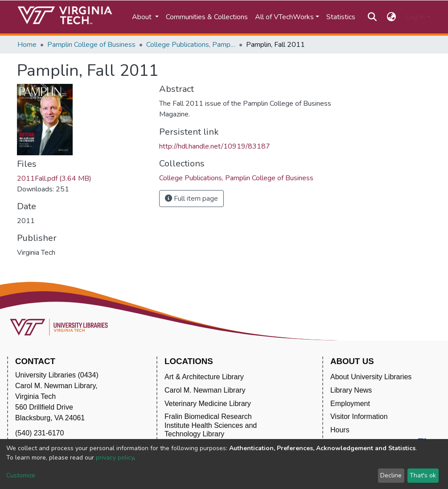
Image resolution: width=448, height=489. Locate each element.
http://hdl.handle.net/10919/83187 (215, 146)
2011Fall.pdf (54, 178)
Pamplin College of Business (91, 45)
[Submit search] (372, 17)
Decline (391, 475)
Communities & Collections (207, 17)
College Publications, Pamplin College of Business (191, 45)
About (143, 17)
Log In (415, 17)
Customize (21, 475)
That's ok (423, 475)
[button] (391, 17)
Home (27, 45)
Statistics (341, 17)
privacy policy (115, 458)
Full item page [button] (191, 199)
